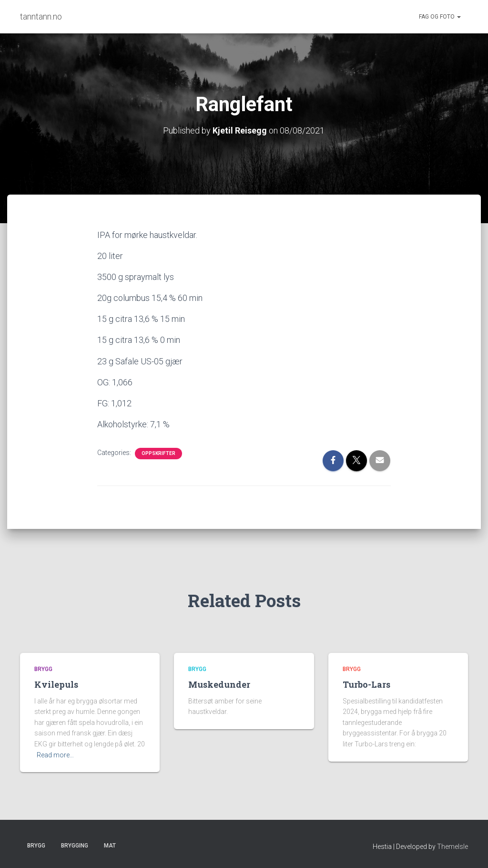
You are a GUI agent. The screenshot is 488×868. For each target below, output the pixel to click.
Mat (110, 846)
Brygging (75, 846)
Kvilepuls (56, 684)
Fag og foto (440, 17)
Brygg (43, 669)
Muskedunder (219, 684)
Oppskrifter (158, 453)
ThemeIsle (452, 847)
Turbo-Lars (366, 684)
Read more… (55, 755)
